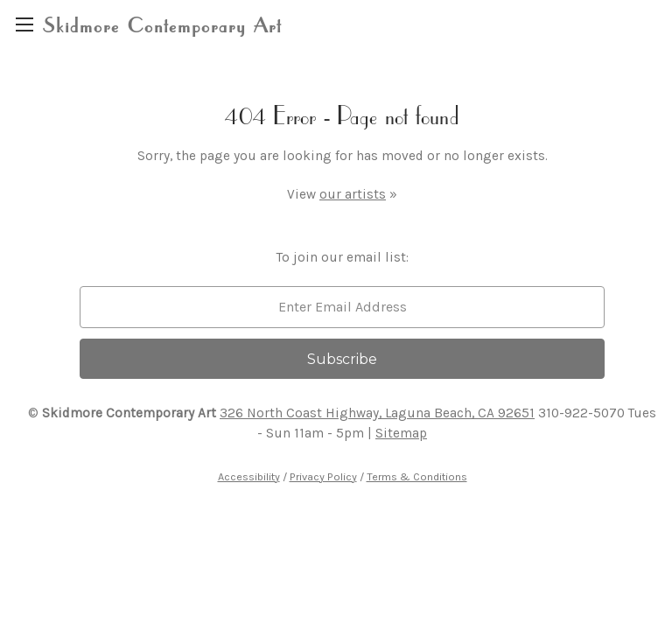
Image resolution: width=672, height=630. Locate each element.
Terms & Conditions (417, 476)
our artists (353, 194)
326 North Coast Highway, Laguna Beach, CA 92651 (377, 413)
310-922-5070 (581, 413)
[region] (24, 24)
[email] (342, 307)
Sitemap (401, 433)
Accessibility (249, 476)
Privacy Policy (323, 476)
